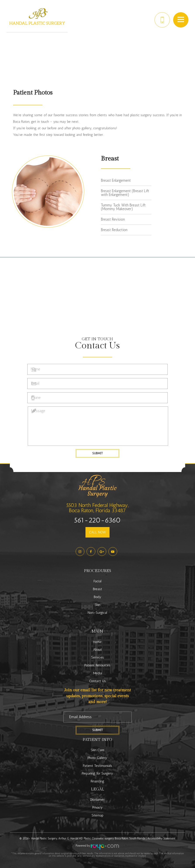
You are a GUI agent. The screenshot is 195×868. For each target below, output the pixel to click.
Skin (97, 605)
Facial (97, 581)
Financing (97, 781)
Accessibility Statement (161, 838)
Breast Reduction (114, 230)
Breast (97, 589)
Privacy (97, 807)
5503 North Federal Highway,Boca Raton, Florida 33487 (97, 508)
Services (97, 657)
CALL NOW (97, 532)
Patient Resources (97, 665)
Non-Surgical (97, 613)
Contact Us (97, 681)
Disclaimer (97, 800)
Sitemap (97, 815)
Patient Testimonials (97, 766)
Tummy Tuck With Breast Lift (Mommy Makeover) (123, 207)
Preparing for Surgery (97, 773)
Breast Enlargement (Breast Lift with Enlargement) (125, 193)
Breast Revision (113, 219)
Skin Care (97, 750)
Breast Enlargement (116, 180)
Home (97, 642)
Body (97, 597)
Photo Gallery (97, 758)
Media (97, 673)
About (97, 649)
